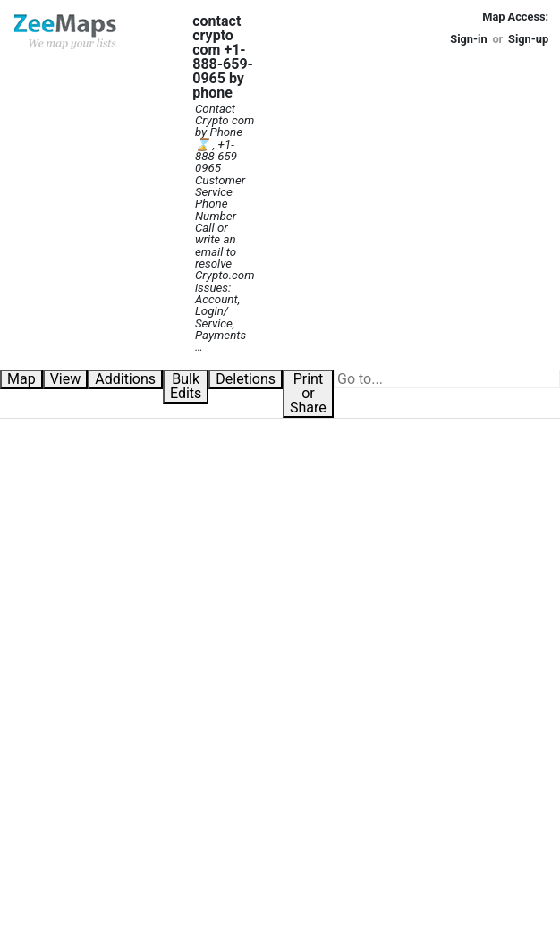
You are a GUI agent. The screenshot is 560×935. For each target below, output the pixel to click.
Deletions (246, 379)
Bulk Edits (186, 386)
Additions (125, 379)
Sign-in (468, 39)
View (66, 379)
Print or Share (308, 393)
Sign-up (528, 39)
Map (21, 379)
